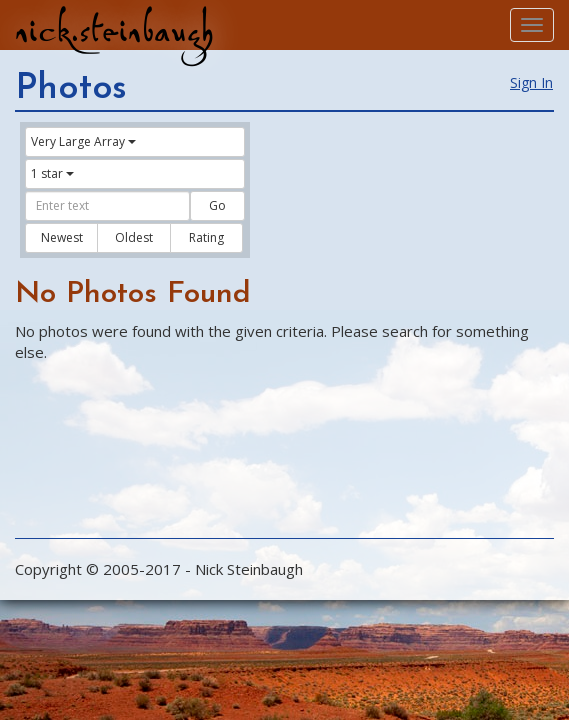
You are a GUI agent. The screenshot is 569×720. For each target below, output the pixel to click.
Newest (62, 237)
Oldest (134, 237)
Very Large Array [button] (83, 141)
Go (217, 205)
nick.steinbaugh (114, 31)
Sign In (531, 82)
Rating (206, 237)
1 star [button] (52, 173)
